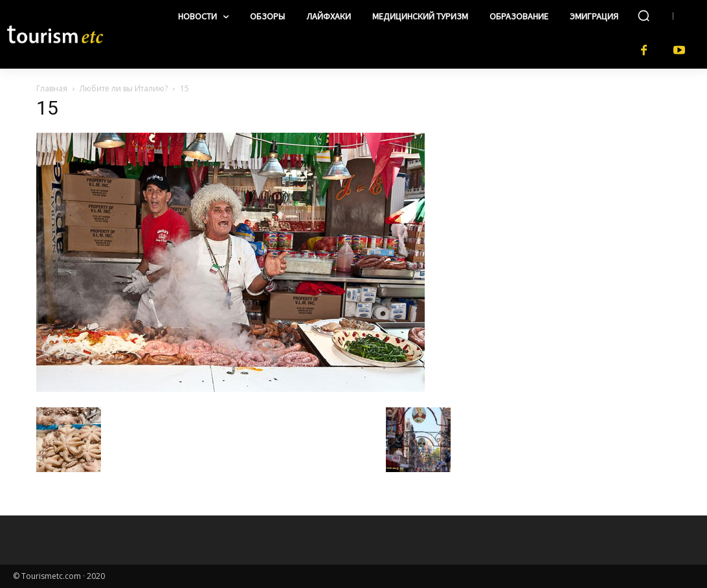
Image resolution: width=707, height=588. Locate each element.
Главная (52, 88)
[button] (644, 16)
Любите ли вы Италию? (124, 88)
